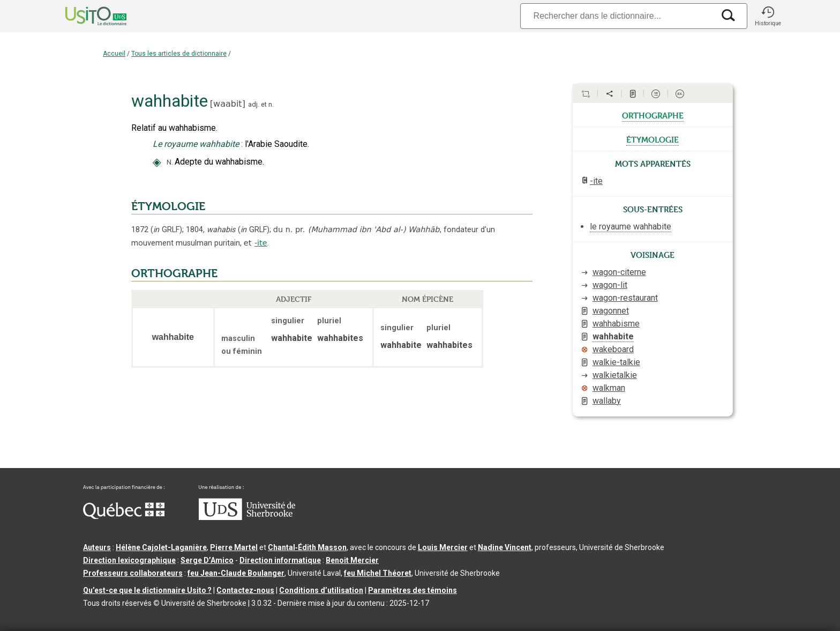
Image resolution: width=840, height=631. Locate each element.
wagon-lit (610, 285)
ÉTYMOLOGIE (168, 206)
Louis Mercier (443, 547)
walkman (609, 388)
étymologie (652, 139)
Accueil (114, 54)
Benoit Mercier (352, 560)
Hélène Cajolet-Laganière (161, 547)
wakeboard (613, 349)
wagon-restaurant (625, 298)
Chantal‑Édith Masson (307, 547)
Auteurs (97, 547)
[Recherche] (617, 16)
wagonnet (611, 311)
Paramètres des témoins (412, 590)
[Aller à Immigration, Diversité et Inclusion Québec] (124, 516)
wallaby (607, 401)
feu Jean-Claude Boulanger (236, 573)
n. (271, 104)
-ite (261, 243)
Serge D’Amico (207, 560)
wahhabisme (616, 324)
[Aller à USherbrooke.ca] (247, 517)
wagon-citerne (619, 272)
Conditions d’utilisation (321, 590)
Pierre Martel (234, 547)
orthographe (653, 115)
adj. (254, 104)
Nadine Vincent (505, 547)
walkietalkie (615, 375)
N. (170, 162)
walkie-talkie (616, 362)
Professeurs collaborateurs (133, 573)
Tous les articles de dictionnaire (179, 54)
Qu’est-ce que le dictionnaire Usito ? (147, 590)
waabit (228, 104)
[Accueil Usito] (84, 16)
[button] (768, 16)
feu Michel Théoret (378, 573)
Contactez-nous (245, 590)
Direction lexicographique (129, 560)
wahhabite (613, 336)
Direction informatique (280, 560)
